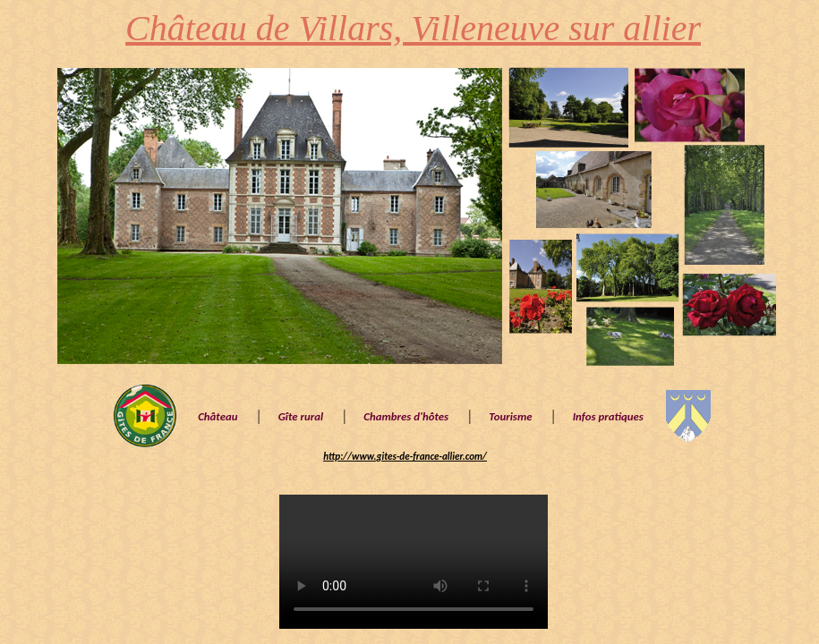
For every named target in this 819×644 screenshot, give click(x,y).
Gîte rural (301, 416)
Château (218, 416)
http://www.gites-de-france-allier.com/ (405, 456)
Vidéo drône (414, 562)
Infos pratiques (608, 416)
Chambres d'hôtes (406, 416)
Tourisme (510, 416)
